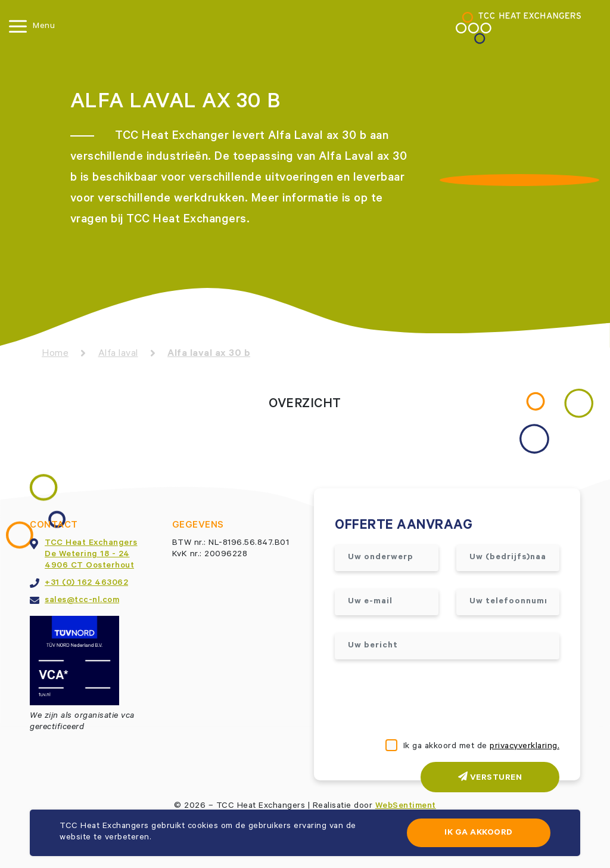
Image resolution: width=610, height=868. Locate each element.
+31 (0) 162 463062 (86, 584)
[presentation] (425, 700)
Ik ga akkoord (479, 833)
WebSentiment (406, 807)
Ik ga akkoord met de (482, 747)
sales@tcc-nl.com (82, 601)
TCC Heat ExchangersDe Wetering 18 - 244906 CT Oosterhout (91, 555)
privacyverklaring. (525, 747)
